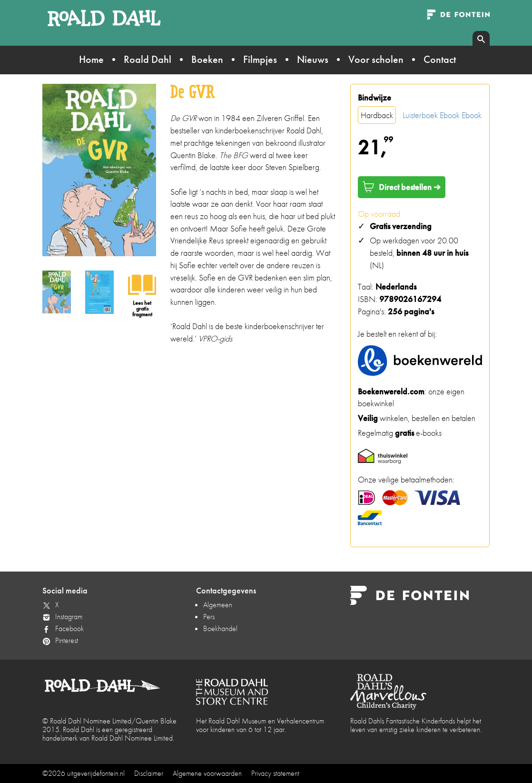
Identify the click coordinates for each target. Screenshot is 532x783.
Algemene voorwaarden (207, 773)
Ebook (450, 115)
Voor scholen (376, 59)
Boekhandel (220, 628)
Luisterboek (420, 115)
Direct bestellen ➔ (402, 187)
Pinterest (67, 640)
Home (91, 59)
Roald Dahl (148, 59)
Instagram (69, 617)
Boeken (207, 59)
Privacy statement (275, 773)
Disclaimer (149, 773)
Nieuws (313, 59)
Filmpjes (260, 59)
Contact (440, 59)
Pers (209, 617)
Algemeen (218, 605)
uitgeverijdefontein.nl (96, 773)
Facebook (69, 628)
